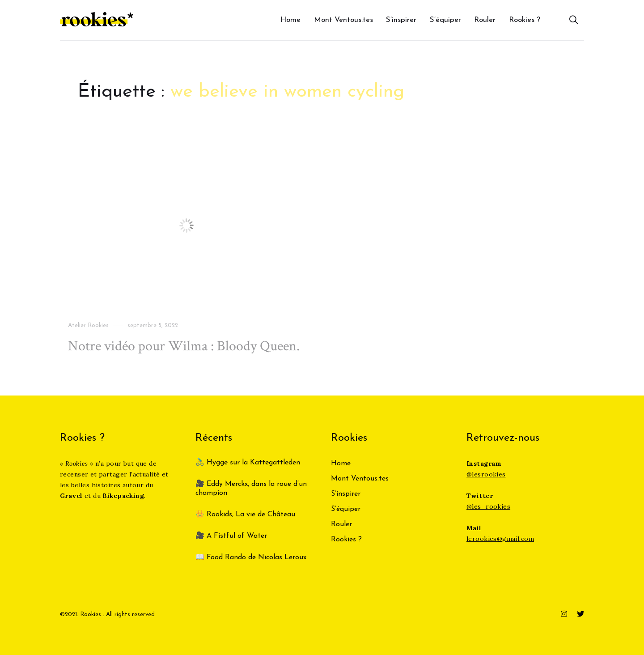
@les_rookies (488, 506)
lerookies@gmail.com (500, 539)
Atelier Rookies (88, 325)
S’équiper (445, 20)
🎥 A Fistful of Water (232, 536)
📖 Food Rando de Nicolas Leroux (251, 557)
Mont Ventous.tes (343, 20)
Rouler (485, 20)
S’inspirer (401, 20)
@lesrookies (486, 474)
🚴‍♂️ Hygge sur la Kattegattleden (248, 463)
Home (290, 20)
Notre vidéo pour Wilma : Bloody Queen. (184, 346)
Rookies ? (525, 20)
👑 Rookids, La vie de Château (245, 515)
